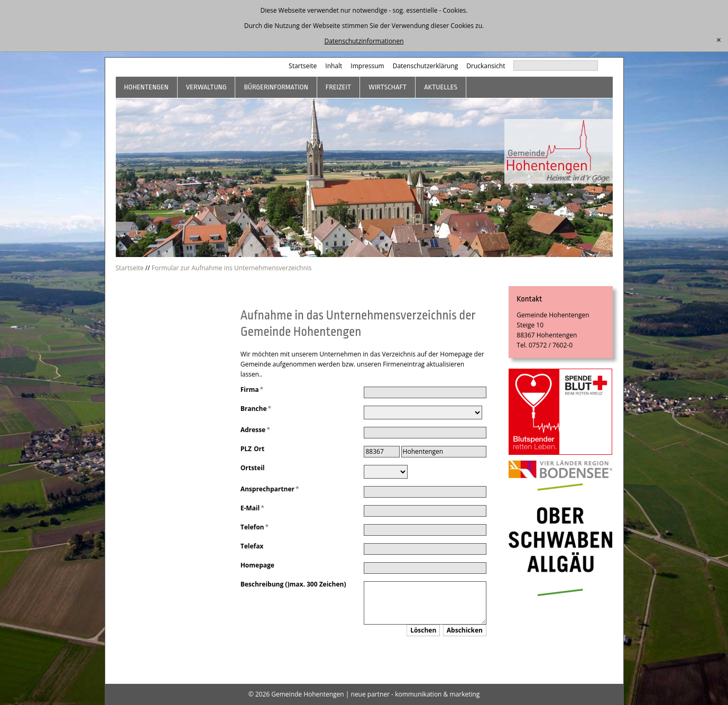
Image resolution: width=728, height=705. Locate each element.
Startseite (303, 66)
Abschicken (465, 630)
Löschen (423, 630)
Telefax (252, 546)
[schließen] (719, 40)
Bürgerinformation (276, 87)
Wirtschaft (388, 87)
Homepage (257, 565)
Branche (256, 409)
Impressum (367, 66)
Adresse (255, 430)
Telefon (255, 527)
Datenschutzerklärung (426, 66)
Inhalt (334, 66)
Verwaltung (206, 87)
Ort (259, 449)
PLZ (246, 449)
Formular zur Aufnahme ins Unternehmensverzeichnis (232, 268)
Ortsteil (253, 468)
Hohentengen (146, 87)
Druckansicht (486, 66)
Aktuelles (441, 87)
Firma (252, 390)
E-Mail (252, 508)
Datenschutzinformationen (364, 41)
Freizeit (338, 87)
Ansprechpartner (270, 489)
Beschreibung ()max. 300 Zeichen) (293, 584)
